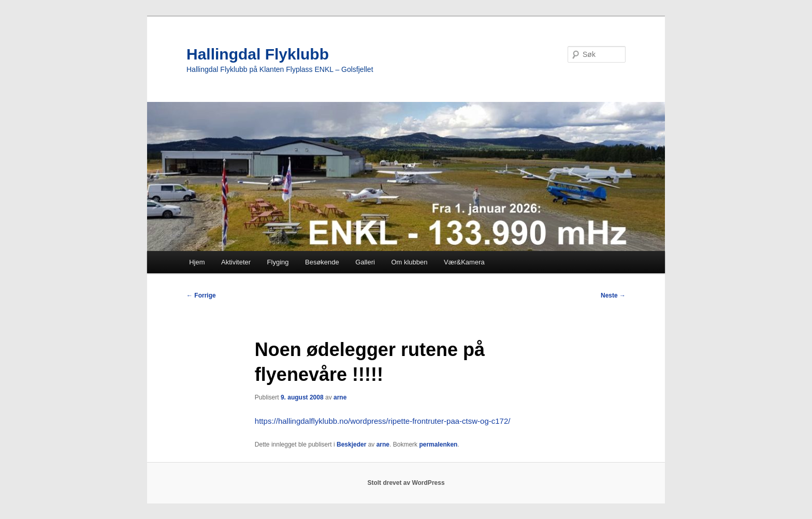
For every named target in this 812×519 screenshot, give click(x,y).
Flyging (278, 262)
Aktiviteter (236, 262)
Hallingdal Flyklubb (258, 54)
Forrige (201, 295)
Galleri (365, 262)
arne (340, 397)
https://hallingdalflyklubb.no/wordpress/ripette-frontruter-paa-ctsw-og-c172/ (383, 421)
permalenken (438, 444)
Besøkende (322, 262)
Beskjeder (351, 444)
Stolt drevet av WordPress (406, 483)
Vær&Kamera (464, 262)
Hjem (197, 262)
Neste (613, 295)
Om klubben (409, 262)
